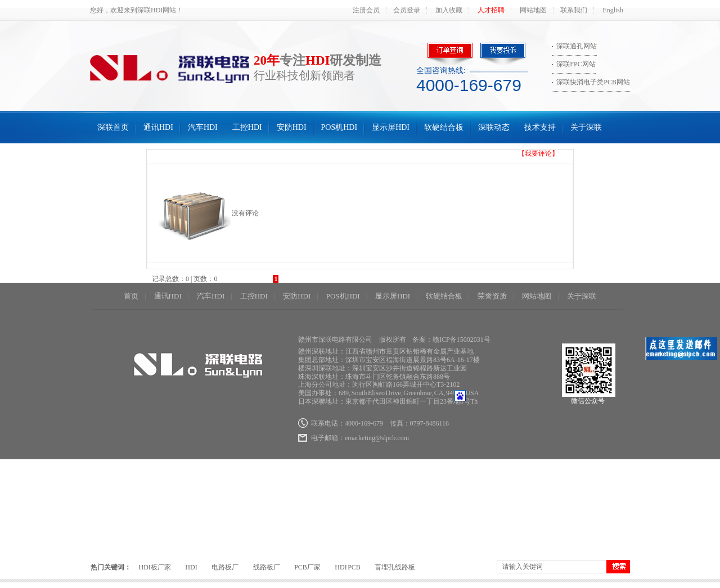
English (613, 10)
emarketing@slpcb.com (377, 438)
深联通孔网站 (577, 46)
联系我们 (574, 10)
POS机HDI (339, 127)
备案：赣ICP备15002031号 (451, 340)
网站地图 (533, 10)
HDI (191, 567)
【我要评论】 (538, 153)
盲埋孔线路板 (395, 567)
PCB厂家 (307, 567)
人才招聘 (491, 10)
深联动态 (494, 127)
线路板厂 (267, 567)
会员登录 (407, 10)
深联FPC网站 (576, 64)
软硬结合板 (444, 127)
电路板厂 (225, 567)
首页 (131, 296)
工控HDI (247, 127)
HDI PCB (348, 567)
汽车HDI (203, 127)
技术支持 (540, 127)
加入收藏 (449, 10)
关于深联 (586, 127)
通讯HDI (158, 127)
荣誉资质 (492, 296)
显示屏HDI (391, 127)
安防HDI (292, 127)
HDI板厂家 (155, 567)
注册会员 (366, 10)
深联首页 (113, 127)
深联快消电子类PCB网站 (593, 82)
